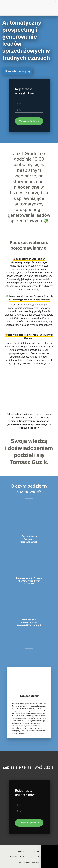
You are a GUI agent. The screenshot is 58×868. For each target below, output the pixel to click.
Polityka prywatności (21, 857)
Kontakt (36, 852)
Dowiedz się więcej (17, 71)
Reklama (22, 852)
